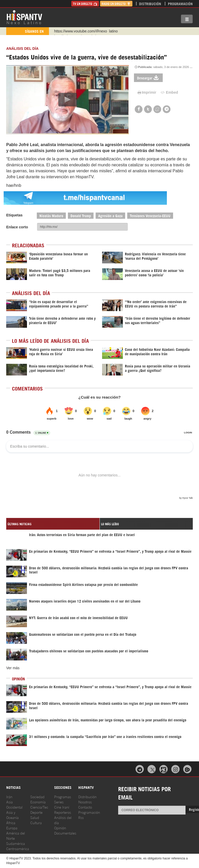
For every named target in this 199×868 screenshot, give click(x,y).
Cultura (36, 822)
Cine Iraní (62, 807)
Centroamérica (18, 848)
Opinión (60, 828)
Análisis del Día (22, 49)
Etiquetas (14, 215)
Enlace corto (17, 227)
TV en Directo (85, 4)
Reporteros (63, 812)
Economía (38, 802)
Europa (12, 828)
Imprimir (146, 92)
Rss (81, 817)
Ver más (13, 668)
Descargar (148, 78)
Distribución (150, 4)
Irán (9, 797)
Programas (63, 797)
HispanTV (24, 17)
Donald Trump (81, 216)
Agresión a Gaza (110, 216)
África (11, 822)
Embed (169, 92)
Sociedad (37, 797)
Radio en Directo (116, 4)
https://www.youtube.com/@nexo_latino (86, 31)
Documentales (65, 833)
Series (59, 802)
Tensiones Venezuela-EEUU (150, 216)
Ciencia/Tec (39, 807)
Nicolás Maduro (51, 216)
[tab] (53, 524)
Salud (35, 817)
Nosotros (85, 802)
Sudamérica (16, 843)
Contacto (85, 807)
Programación (180, 4)
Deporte (36, 812)
